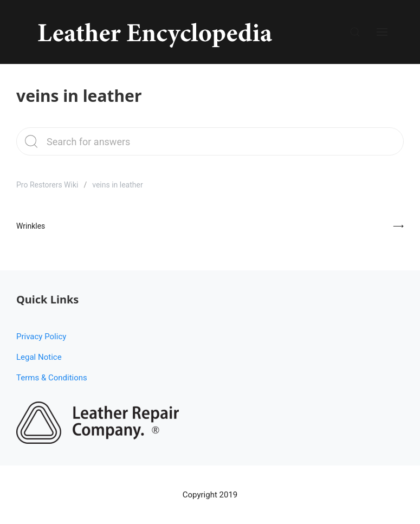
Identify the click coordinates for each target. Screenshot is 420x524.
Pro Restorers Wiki (47, 185)
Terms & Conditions (52, 378)
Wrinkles (31, 226)
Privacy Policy (41, 337)
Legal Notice (39, 357)
